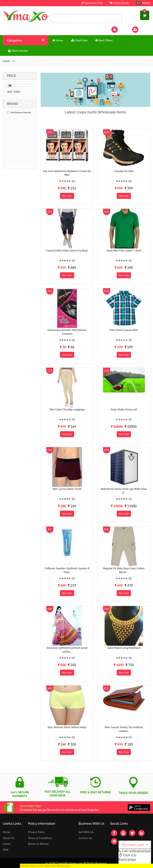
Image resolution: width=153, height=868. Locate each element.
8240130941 (127, 860)
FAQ (6, 850)
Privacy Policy (37, 832)
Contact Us (85, 838)
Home (6, 832)
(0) (73, 181)
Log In (119, 29)
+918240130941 (139, 851)
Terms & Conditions (40, 838)
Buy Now (67, 196)
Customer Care (92, 3)
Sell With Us (86, 832)
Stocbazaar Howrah (19, 112)
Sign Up (141, 29)
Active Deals (119, 3)
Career (7, 844)
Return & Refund (38, 844)
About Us (9, 838)
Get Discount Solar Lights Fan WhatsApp (45, 866)
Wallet (143, 3)
